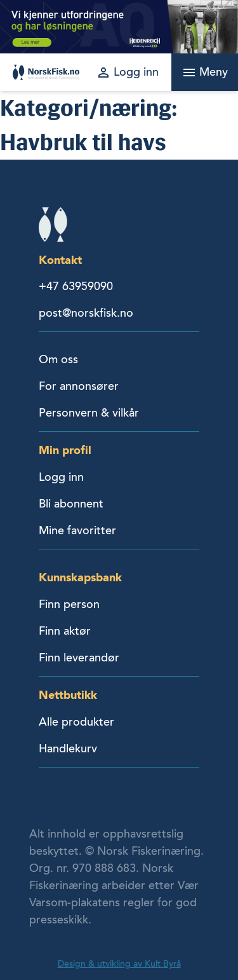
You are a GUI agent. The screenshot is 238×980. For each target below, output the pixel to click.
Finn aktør (65, 631)
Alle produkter (76, 722)
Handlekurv (68, 749)
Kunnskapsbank (80, 577)
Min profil (65, 450)
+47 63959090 (76, 286)
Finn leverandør (79, 658)
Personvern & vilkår (89, 413)
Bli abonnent (71, 504)
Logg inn (61, 477)
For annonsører (79, 386)
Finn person (69, 604)
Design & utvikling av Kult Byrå (119, 964)
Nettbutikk (68, 695)
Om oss (58, 359)
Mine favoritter (77, 530)
